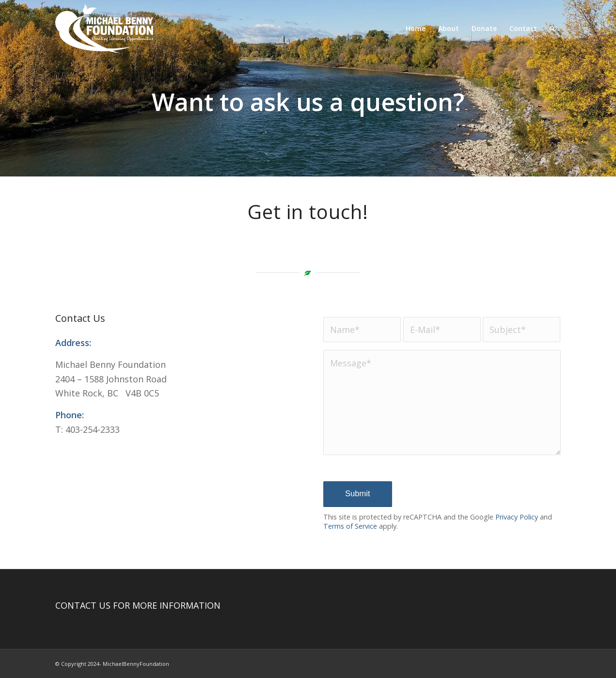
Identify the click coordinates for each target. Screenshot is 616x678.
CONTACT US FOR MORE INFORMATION (138, 605)
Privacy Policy (517, 517)
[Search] (552, 29)
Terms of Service (350, 526)
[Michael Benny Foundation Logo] (104, 29)
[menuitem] (416, 29)
